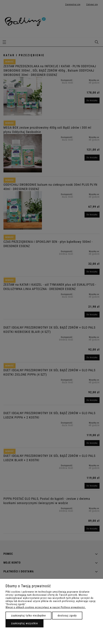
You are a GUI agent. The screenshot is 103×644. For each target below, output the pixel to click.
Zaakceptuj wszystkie (24, 623)
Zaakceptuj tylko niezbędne (28, 616)
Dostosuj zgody (67, 616)
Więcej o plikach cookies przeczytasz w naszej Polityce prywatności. (46, 607)
